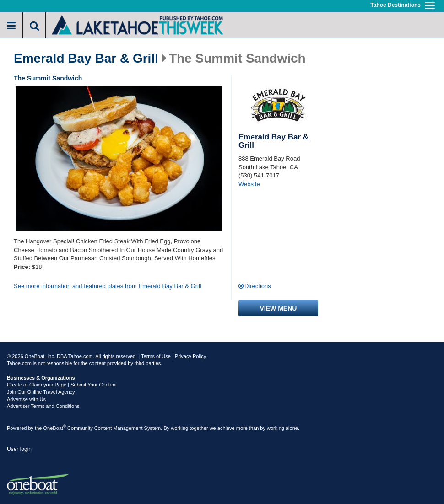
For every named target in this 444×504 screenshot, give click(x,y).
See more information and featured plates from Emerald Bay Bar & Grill (108, 286)
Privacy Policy (190, 356)
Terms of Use (156, 356)
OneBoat (55, 428)
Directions (258, 286)
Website (249, 184)
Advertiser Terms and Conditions (43, 406)
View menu (279, 308)
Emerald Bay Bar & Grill (86, 59)
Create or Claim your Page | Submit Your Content (62, 385)
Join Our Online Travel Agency (41, 392)
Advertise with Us (26, 399)
